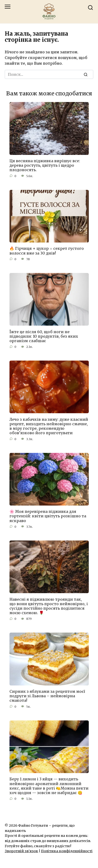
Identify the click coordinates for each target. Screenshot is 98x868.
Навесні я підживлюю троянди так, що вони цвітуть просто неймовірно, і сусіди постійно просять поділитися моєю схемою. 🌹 (49, 606)
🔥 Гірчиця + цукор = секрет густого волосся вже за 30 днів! (47, 251)
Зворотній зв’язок (21, 851)
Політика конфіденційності (67, 851)
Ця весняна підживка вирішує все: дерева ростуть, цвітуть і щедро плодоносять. (45, 165)
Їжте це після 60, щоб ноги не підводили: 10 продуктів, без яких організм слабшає (44, 336)
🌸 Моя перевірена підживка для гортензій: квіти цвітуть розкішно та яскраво (48, 516)
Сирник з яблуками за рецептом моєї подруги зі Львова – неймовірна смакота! (47, 696)
